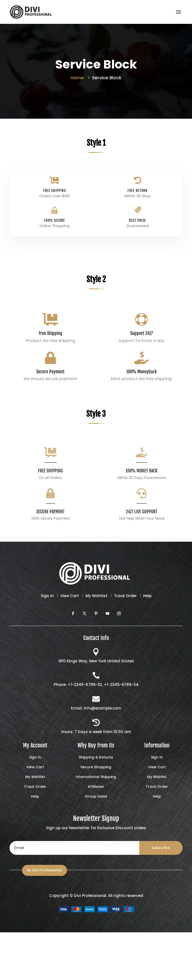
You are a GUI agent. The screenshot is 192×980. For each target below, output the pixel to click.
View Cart (70, 596)
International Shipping (96, 777)
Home (77, 78)
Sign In (47, 596)
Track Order (125, 596)
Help (147, 596)
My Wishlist (96, 596)
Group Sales (96, 797)
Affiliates (96, 787)
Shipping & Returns (96, 758)
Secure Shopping (96, 767)
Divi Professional (90, 896)
